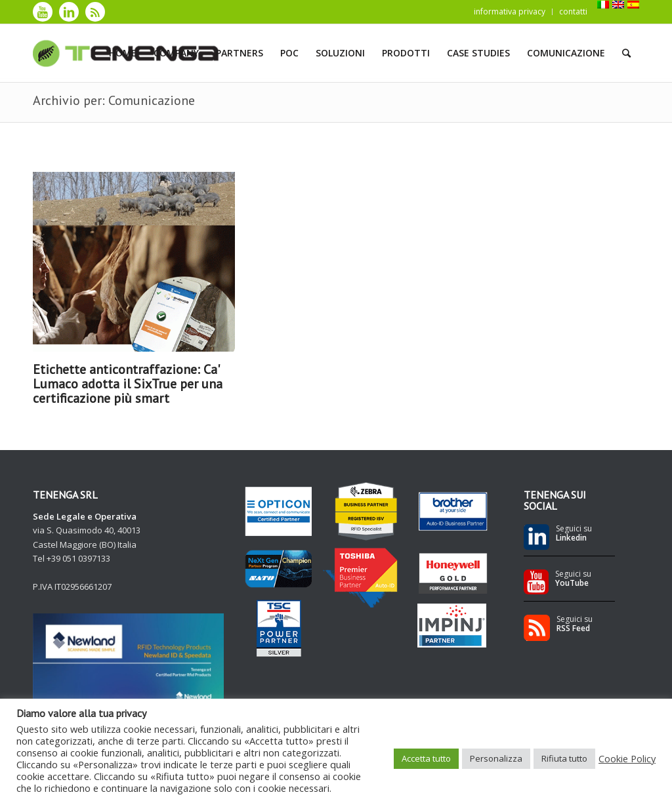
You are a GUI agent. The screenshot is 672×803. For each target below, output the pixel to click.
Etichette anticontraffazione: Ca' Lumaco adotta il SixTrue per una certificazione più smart (128, 384)
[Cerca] (626, 53)
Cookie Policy (627, 758)
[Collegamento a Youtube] (43, 12)
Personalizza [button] (496, 758)
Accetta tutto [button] (426, 758)
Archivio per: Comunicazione (114, 100)
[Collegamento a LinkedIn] (69, 12)
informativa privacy (510, 11)
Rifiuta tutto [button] (564, 758)
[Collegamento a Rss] (95, 12)
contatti (573, 11)
